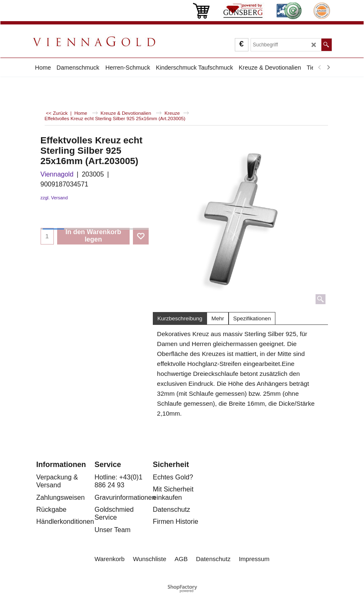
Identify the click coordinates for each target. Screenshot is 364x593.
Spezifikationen (252, 318)
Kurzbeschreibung (180, 318)
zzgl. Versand (54, 198)
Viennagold (57, 174)
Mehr (218, 318)
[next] (328, 68)
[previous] (320, 68)
